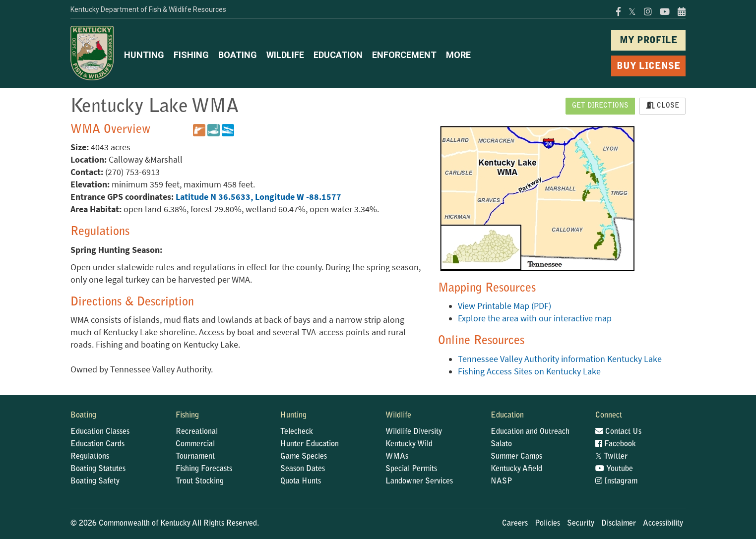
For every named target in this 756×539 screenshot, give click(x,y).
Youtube (614, 469)
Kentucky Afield (516, 469)
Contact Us (618, 432)
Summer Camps (516, 457)
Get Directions (600, 106)
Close (662, 106)
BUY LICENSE (649, 67)
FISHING (191, 55)
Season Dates (303, 469)
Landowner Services (419, 481)
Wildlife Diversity (414, 432)
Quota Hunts (301, 481)
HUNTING (144, 55)
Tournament (195, 457)
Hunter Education (310, 444)
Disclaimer (619, 524)
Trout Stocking (200, 481)
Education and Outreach (530, 432)
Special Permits (411, 469)
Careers (515, 524)
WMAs (397, 457)
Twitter (611, 457)
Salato (501, 444)
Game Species (304, 457)
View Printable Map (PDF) (504, 306)
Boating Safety (95, 481)
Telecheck (297, 432)
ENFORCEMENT (404, 55)
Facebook (616, 444)
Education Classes (100, 432)
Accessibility (663, 524)
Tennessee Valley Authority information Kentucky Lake (560, 359)
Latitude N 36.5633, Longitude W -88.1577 (258, 197)
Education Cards (97, 444)
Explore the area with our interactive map (535, 318)
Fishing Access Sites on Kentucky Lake (529, 371)
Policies (547, 524)
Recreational (197, 432)
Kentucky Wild (409, 444)
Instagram (616, 481)
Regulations (90, 457)
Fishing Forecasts (204, 469)
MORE (458, 55)
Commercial (195, 444)
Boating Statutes (98, 469)
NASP (502, 481)
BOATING (238, 55)
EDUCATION (338, 55)
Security (581, 524)
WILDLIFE (285, 55)
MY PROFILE (649, 41)
